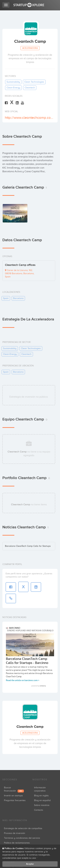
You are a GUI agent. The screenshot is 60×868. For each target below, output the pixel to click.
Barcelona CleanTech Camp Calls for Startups (28, 546)
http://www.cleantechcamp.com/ (30, 118)
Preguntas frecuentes (15, 800)
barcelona (18, 298)
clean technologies (34, 82)
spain (6, 298)
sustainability (13, 82)
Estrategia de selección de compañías (23, 828)
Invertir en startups (13, 796)
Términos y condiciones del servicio (22, 838)
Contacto (39, 810)
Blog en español (42, 800)
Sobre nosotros (42, 805)
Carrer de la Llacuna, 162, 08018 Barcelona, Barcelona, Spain (20, 273)
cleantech (30, 88)
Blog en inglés (41, 796)
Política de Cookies (14, 848)
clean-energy (13, 88)
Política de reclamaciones (17, 843)
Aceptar (30, 864)
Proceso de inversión (15, 833)
